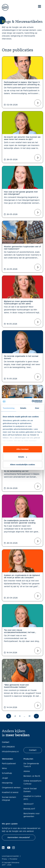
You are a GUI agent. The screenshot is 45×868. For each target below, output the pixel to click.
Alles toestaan (23, 449)
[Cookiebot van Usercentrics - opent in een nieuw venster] (32, 402)
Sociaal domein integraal (9, 799)
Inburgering (7, 783)
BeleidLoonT (29, 809)
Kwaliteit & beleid (10, 792)
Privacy (5, 859)
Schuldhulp (7, 773)
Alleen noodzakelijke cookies (23, 465)
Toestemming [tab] (9, 408)
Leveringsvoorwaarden (10, 856)
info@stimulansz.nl (10, 752)
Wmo (4, 768)
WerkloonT (29, 804)
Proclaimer (13, 859)
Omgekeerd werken (11, 788)
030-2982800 (8, 747)
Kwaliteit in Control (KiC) (32, 798)
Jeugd (5, 778)
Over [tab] (37, 408)
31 (29, 716)
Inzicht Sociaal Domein (30, 790)
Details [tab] (23, 408)
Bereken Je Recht (32, 776)
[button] (19, 837)
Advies (27, 771)
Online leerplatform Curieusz (32, 782)
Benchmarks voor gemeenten (32, 815)
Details (23, 457)
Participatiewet (9, 764)
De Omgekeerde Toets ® (31, 765)
